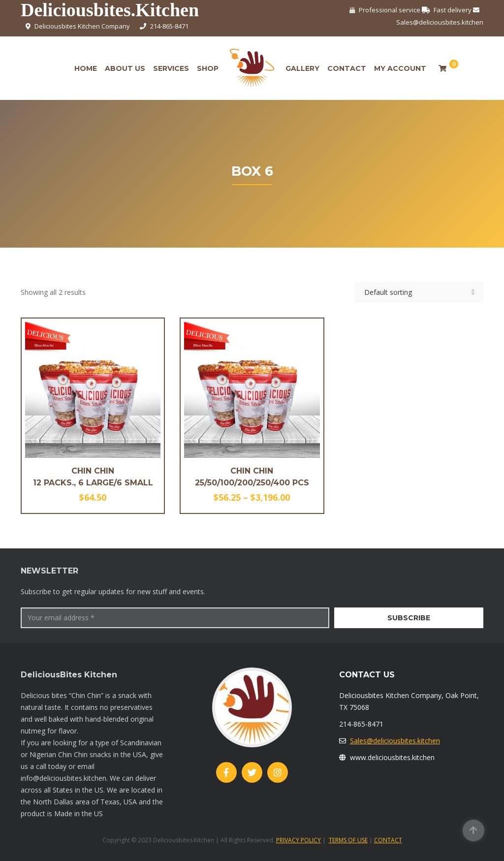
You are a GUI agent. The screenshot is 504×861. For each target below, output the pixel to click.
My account (400, 68)
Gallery (302, 68)
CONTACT (388, 840)
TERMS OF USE (348, 840)
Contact (347, 68)
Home (86, 68)
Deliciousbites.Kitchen (110, 10)
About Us (125, 68)
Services (171, 68)
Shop (208, 68)
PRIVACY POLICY (299, 840)
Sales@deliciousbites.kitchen (395, 741)
